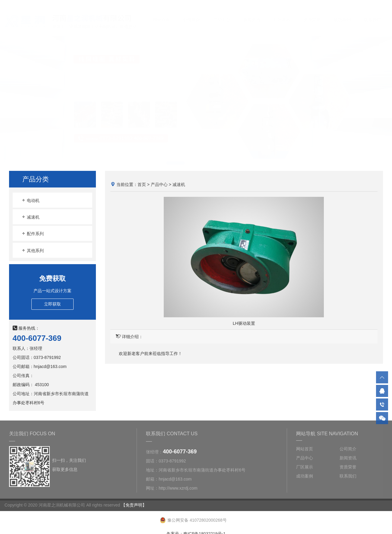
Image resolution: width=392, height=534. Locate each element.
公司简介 (191, 14)
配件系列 (33, 234)
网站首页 (161, 14)
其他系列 (33, 250)
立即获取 (52, 304)
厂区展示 (282, 14)
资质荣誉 (312, 14)
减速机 (30, 217)
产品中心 (222, 14)
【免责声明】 (134, 505)
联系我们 (372, 14)
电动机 (30, 201)
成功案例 (342, 14)
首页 (142, 184)
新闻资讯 (252, 14)
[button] (175, 157)
